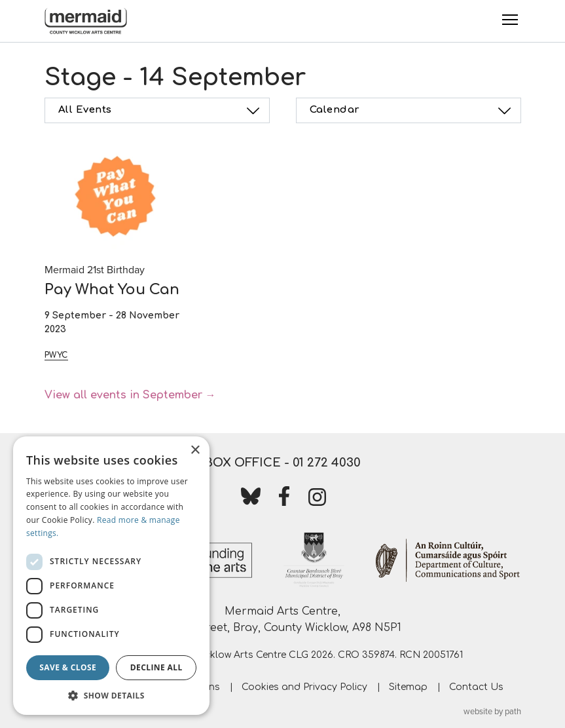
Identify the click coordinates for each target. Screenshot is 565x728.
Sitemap (408, 687)
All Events (161, 111)
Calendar (412, 111)
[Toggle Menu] (510, 20)
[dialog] (111, 576)
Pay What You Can (112, 290)
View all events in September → (130, 395)
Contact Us (476, 687)
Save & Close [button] (68, 667)
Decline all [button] (156, 667)
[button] (111, 695)
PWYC (56, 355)
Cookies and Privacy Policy (304, 687)
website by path (492, 712)
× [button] (195, 450)
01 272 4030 (327, 463)
